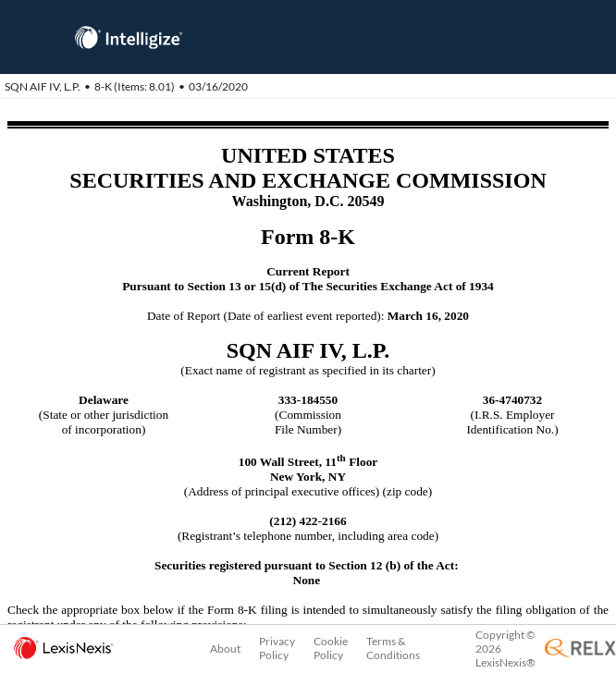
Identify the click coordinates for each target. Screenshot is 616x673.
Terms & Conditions (393, 648)
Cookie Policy (331, 648)
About (225, 649)
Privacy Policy (277, 648)
